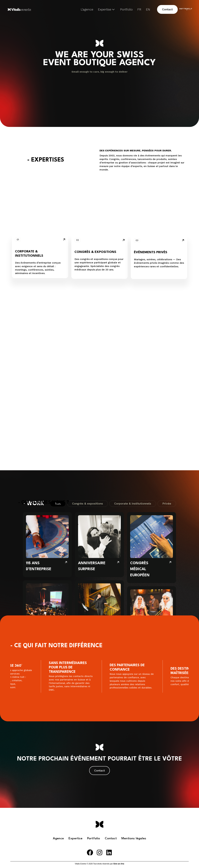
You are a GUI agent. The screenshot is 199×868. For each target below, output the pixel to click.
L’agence (87, 9)
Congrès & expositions (88, 297)
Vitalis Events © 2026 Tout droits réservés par (99, 864)
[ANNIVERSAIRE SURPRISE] (99, 338)
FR (139, 9)
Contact (111, 839)
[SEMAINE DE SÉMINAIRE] (152, 412)
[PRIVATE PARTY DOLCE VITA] (99, 406)
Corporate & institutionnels (133, 297)
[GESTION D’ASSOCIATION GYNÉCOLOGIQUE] (47, 409)
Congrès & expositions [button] (95, 209)
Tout (58, 297)
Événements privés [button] (151, 211)
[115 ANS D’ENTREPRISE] (47, 338)
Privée (167, 297)
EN (148, 9)
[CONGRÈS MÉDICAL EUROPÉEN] (152, 341)
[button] (167, 9)
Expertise (106, 9)
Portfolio (126, 9)
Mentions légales (134, 839)
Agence (58, 839)
